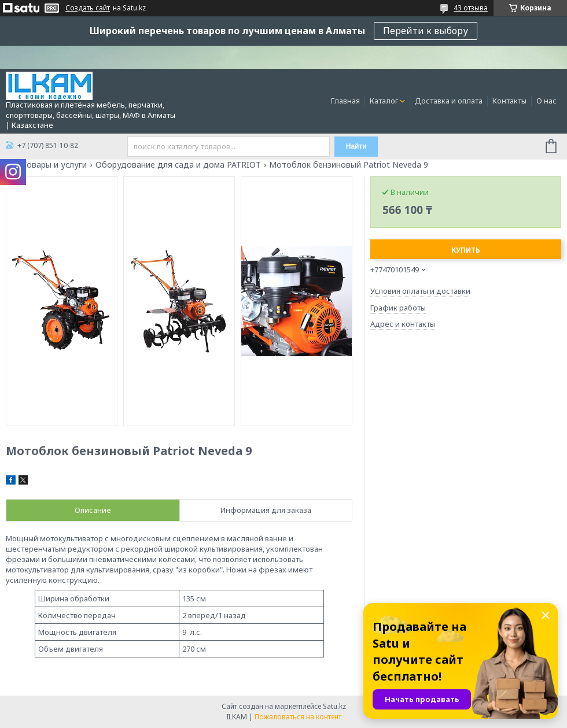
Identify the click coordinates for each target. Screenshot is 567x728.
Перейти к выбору (426, 31)
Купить (466, 250)
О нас (546, 101)
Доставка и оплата (449, 101)
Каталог (384, 101)
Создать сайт (88, 8)
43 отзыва (471, 8)
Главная (345, 101)
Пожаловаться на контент (298, 717)
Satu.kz (334, 706)
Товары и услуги (54, 165)
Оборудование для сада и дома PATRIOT (178, 165)
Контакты (509, 101)
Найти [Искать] (356, 146)
